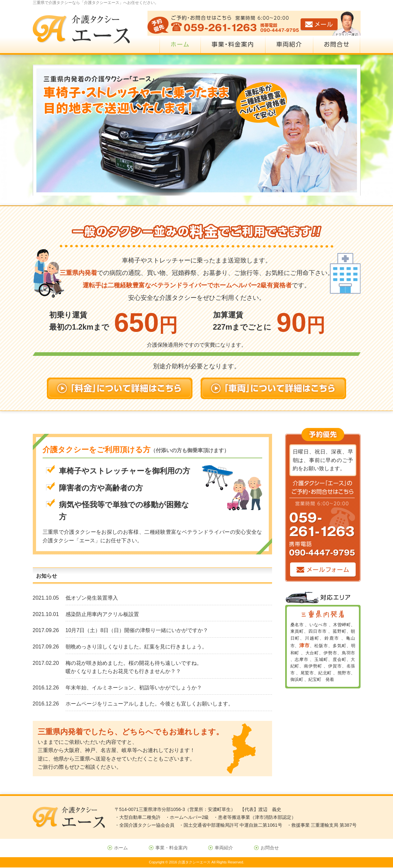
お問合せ (270, 848)
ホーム (121, 848)
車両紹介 (224, 848)
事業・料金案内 (171, 848)
